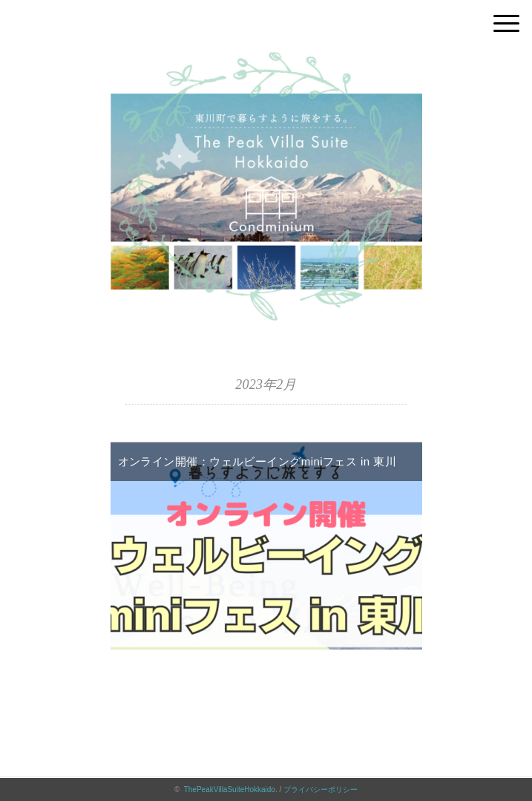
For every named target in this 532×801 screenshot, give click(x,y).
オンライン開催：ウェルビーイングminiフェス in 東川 (257, 461)
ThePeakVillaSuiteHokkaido (230, 789)
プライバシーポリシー (321, 789)
